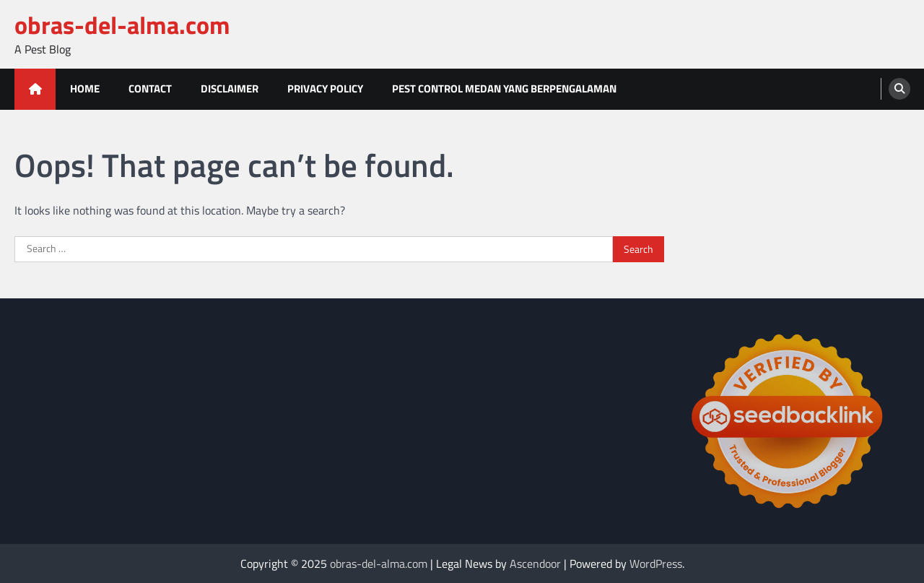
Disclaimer (230, 88)
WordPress (656, 563)
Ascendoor (535, 563)
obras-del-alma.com (122, 25)
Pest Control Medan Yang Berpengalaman (504, 88)
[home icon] (35, 89)
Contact (150, 88)
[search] (899, 89)
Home (85, 88)
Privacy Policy (325, 88)
